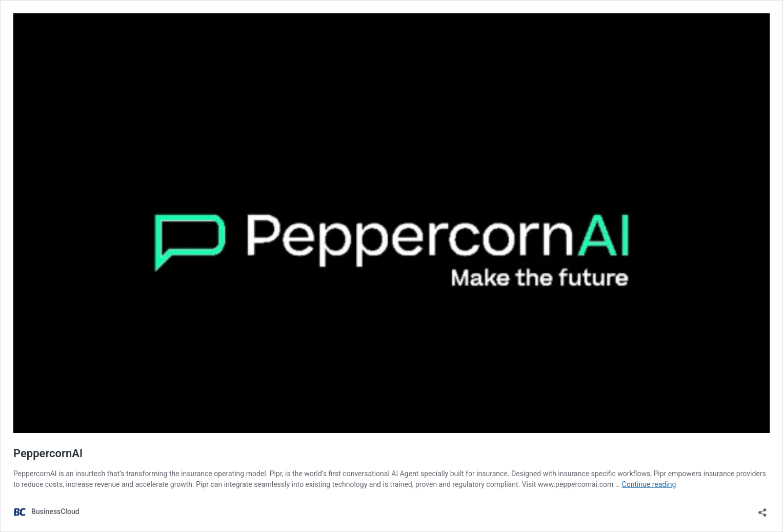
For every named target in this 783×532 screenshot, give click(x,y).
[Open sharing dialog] (762, 509)
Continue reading (649, 484)
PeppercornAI (48, 453)
